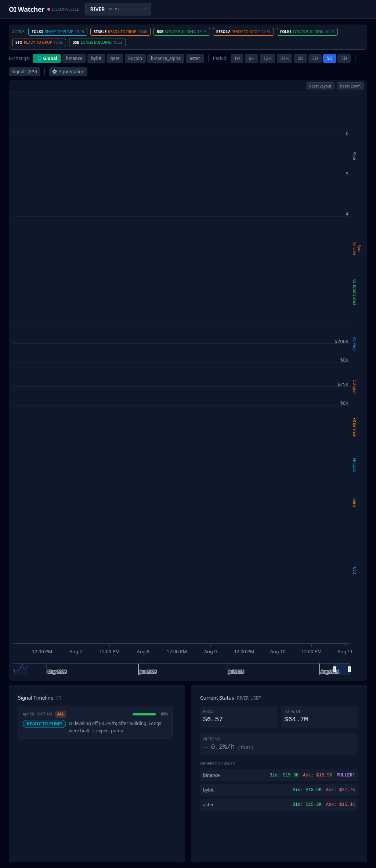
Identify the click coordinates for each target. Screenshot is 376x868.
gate (115, 58)
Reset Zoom (350, 86)
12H (267, 58)
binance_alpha (166, 58)
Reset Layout (320, 86)
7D (344, 58)
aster (195, 58)
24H (285, 58)
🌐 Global (47, 58)
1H (237, 58)
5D (330, 58)
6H (252, 58)
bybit (96, 58)
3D (315, 58)
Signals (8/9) (24, 72)
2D (300, 58)
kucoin (135, 58)
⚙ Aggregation (68, 72)
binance (74, 58)
